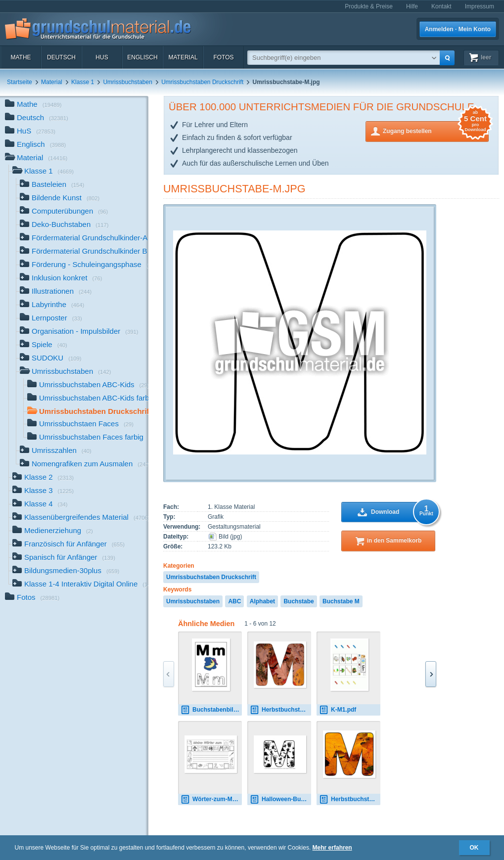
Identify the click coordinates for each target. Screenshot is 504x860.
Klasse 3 (43, 491)
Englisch (142, 57)
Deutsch (61, 57)
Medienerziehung (53, 531)
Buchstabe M (341, 601)
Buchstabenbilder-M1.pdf (211, 710)
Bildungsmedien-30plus (66, 571)
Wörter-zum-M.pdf (211, 799)
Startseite (20, 82)
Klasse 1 (83, 82)
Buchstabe (298, 601)
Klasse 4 (40, 505)
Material (183, 57)
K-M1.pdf (338, 710)
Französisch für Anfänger (69, 545)
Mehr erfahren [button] (332, 848)
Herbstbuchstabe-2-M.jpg (350, 799)
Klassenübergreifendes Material (80, 518)
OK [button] (474, 848)
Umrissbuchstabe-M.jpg (234, 189)
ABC (234, 601)
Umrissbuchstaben (127, 82)
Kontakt (441, 6)
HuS (102, 57)
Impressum (480, 6)
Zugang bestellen (436, 130)
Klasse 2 (43, 478)
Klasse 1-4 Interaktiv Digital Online (80, 585)
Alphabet (262, 601)
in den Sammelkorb (394, 541)
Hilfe (412, 6)
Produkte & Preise (369, 6)
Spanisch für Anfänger (64, 558)
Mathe (21, 57)
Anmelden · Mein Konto (458, 29)
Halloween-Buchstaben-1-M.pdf (280, 799)
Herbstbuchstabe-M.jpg (280, 710)
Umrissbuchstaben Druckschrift (202, 82)
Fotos (223, 57)
